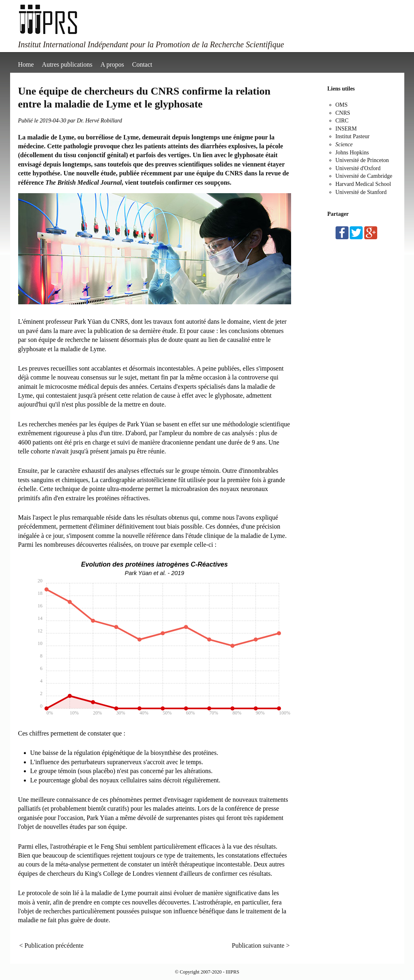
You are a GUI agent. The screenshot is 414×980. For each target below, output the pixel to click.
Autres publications (67, 64)
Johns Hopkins (352, 153)
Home (26, 64)
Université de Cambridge (364, 176)
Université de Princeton (362, 160)
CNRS (343, 113)
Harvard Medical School (363, 184)
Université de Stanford (361, 192)
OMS (342, 105)
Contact (142, 64)
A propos (112, 64)
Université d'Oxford (358, 168)
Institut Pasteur (353, 136)
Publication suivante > (261, 945)
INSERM (346, 129)
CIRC (342, 121)
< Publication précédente (52, 945)
